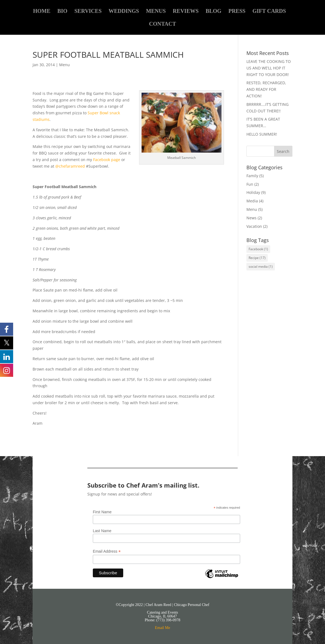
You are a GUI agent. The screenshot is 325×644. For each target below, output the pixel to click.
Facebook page (107, 160)
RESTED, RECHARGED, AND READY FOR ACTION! (266, 89)
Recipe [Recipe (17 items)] (257, 258)
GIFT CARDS (269, 11)
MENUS (156, 11)
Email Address (107, 551)
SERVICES (88, 11)
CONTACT (162, 24)
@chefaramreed (71, 166)
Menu (64, 65)
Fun (250, 184)
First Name (102, 512)
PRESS (237, 11)
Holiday (253, 192)
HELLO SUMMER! (262, 134)
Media (252, 201)
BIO (62, 11)
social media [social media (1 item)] (261, 266)
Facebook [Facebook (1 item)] (258, 249)
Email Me (163, 628)
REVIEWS (186, 11)
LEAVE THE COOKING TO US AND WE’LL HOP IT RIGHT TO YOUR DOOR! (269, 68)
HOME (42, 11)
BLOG (214, 11)
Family (252, 176)
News (251, 218)
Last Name (102, 531)
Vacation (254, 226)
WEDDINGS (124, 11)
